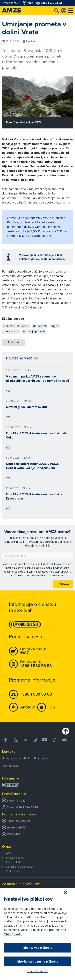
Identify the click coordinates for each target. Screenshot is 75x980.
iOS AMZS (13, 834)
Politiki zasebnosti (53, 575)
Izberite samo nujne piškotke (38, 961)
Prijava (64, 584)
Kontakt (8, 752)
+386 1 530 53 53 (27, 808)
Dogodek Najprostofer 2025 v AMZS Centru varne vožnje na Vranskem (32, 466)
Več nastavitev (38, 971)
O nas (7, 847)
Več (8, 391)
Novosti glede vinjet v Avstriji (27, 407)
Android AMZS (16, 828)
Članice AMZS (14, 862)
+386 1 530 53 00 (18, 821)
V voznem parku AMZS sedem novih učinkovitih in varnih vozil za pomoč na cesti (37, 379)
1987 (22, 801)
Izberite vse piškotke (37, 948)
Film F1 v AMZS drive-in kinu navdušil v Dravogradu (34, 496)
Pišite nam (12, 871)
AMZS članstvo (15, 858)
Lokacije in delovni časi (20, 867)
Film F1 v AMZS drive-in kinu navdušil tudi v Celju (37, 435)
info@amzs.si (10, 766)
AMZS (10, 853)
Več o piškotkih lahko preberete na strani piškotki (35, 932)
